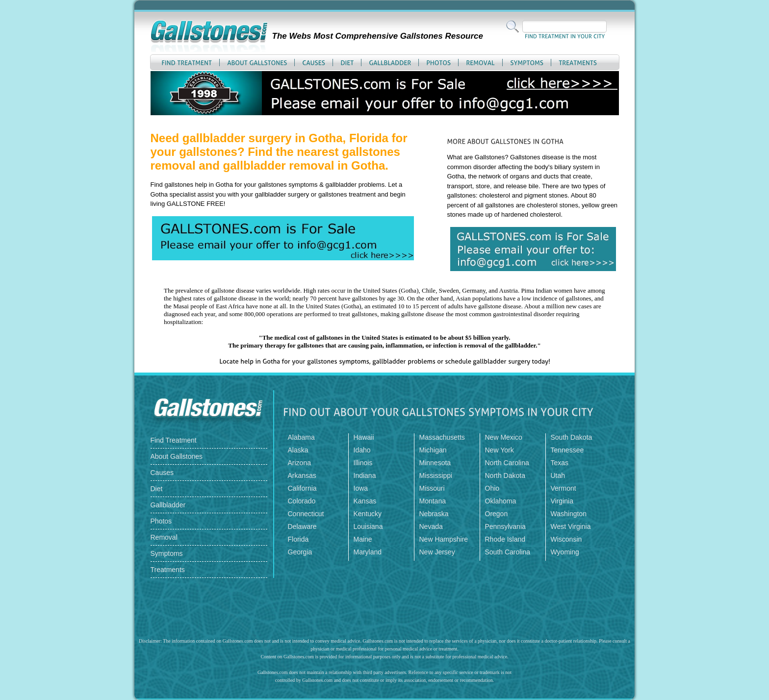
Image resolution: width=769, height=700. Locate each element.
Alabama (301, 437)
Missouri (432, 488)
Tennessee (567, 450)
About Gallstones (177, 456)
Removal (164, 537)
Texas (560, 463)
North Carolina (507, 463)
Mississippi (436, 475)
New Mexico (504, 437)
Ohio (492, 488)
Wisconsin (566, 539)
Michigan (433, 450)
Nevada (431, 526)
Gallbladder (168, 505)
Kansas (365, 501)
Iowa (361, 488)
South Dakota (572, 437)
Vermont (564, 488)
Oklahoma (501, 501)
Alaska (298, 450)
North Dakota (505, 475)
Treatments (168, 570)
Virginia (562, 501)
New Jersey (437, 552)
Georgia (300, 552)
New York (500, 450)
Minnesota (435, 463)
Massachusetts (442, 437)
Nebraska (434, 514)
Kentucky (368, 514)
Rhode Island (505, 539)
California (302, 488)
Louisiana (368, 526)
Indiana (365, 475)
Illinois (363, 463)
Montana (433, 501)
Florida (298, 539)
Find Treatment (174, 440)
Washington (569, 514)
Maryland (368, 552)
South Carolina (508, 552)
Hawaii (364, 437)
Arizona (299, 463)
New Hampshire (444, 539)
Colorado (302, 501)
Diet (157, 489)
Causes (162, 473)
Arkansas (302, 475)
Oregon (497, 514)
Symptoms (167, 553)
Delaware (302, 526)
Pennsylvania (505, 526)
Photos (161, 521)
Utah (558, 475)
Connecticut (306, 514)
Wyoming (565, 552)
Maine (363, 539)
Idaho (362, 450)
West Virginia (571, 526)
